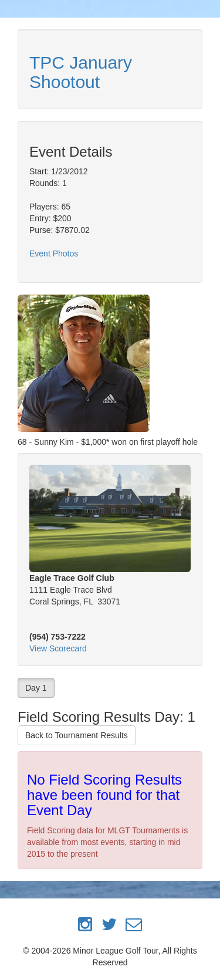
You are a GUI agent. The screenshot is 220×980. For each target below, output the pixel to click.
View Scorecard (58, 648)
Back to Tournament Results (77, 735)
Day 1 (36, 688)
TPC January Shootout (81, 72)
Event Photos (54, 254)
